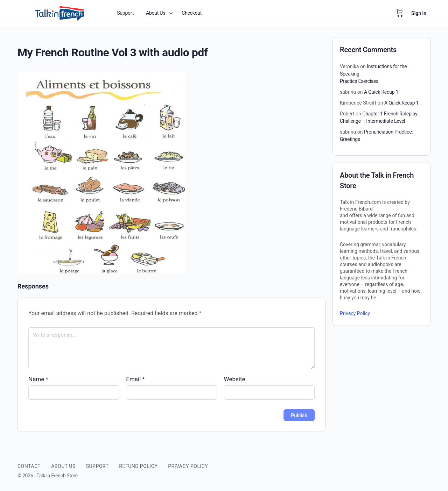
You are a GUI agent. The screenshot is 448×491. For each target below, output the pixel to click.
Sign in (419, 13)
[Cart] (400, 13)
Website (235, 379)
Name (38, 379)
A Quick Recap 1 (381, 92)
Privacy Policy (355, 313)
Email (135, 379)
